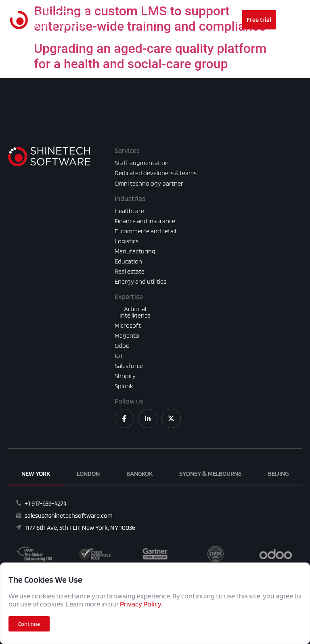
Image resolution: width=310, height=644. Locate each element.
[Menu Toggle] (155, 20)
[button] (29, 624)
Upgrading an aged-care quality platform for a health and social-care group (150, 56)
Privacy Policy (140, 604)
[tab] (36, 474)
